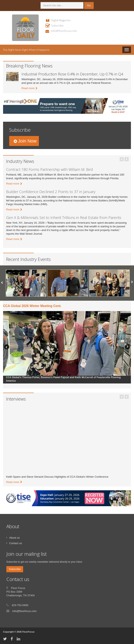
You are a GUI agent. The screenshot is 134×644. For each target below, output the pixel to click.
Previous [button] (7, 347)
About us (14, 538)
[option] (26, 283)
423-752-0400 (20, 605)
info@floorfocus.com (64, 31)
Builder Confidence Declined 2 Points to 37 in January (51, 192)
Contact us (16, 543)
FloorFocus (28, 632)
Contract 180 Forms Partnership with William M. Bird (50, 169)
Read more (28, 88)
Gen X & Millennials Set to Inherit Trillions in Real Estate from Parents (64, 218)
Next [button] (127, 347)
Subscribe (57, 25)
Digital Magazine (61, 20)
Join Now (27, 141)
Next (127, 159)
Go (89, 5)
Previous (122, 159)
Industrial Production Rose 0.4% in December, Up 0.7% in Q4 (72, 74)
